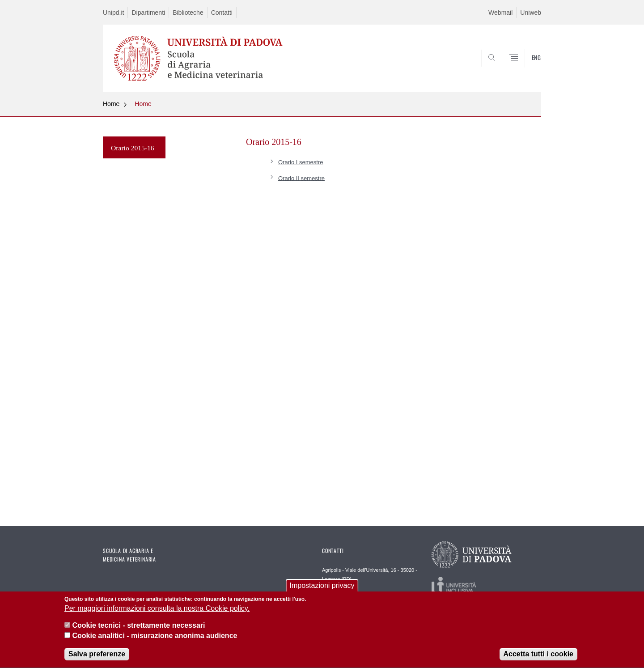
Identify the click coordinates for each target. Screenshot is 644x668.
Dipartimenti (148, 13)
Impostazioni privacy (322, 587)
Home (111, 104)
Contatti (222, 13)
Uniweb (531, 13)
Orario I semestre (301, 162)
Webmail (500, 13)
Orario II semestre (301, 178)
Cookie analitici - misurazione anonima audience (155, 637)
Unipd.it (113, 13)
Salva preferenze (97, 655)
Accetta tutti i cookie (538, 655)
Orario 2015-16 (133, 148)
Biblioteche (188, 13)
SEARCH (525, 70)
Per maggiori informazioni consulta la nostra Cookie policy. (157, 610)
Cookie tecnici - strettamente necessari (138, 627)
